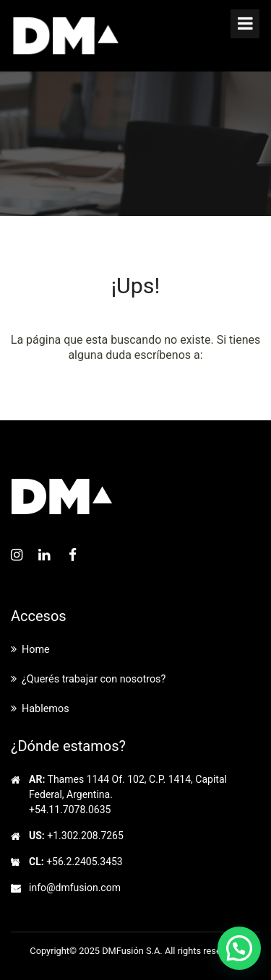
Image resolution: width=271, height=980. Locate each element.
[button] (239, 948)
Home (36, 650)
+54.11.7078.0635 (70, 810)
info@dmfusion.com (75, 888)
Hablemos (46, 709)
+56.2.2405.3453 (85, 862)
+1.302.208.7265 (85, 836)
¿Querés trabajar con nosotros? (94, 679)
